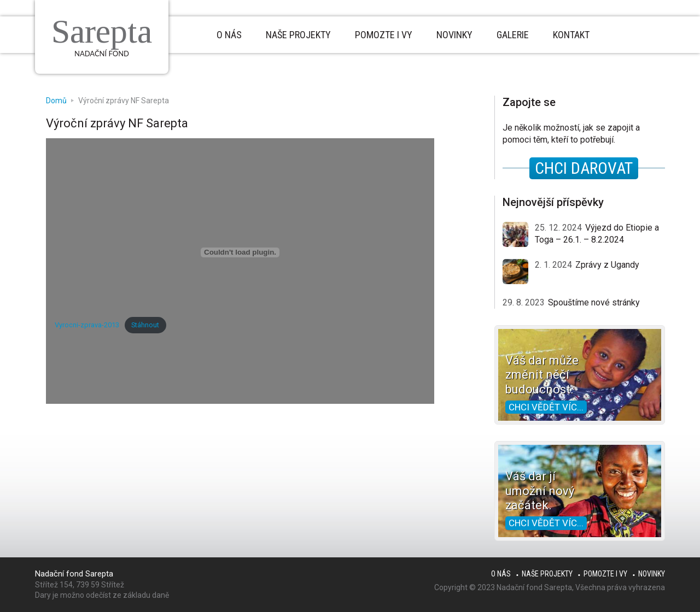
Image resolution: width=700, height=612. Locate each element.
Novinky (652, 574)
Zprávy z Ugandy (607, 265)
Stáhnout (145, 325)
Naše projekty (547, 574)
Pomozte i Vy (605, 574)
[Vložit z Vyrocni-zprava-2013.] (240, 252)
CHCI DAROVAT (584, 168)
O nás (501, 574)
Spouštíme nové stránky (594, 302)
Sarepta (102, 31)
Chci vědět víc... (546, 407)
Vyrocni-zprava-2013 (87, 325)
